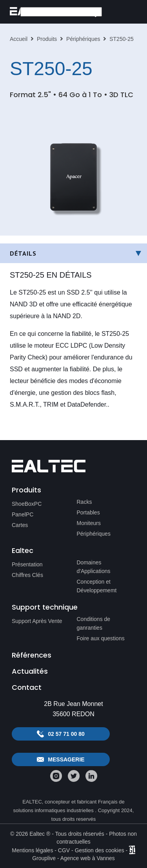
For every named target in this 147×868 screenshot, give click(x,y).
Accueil (19, 39)
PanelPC (23, 514)
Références (32, 655)
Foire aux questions (101, 638)
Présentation (27, 564)
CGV (64, 850)
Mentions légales (32, 850)
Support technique (45, 607)
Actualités (30, 671)
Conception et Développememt (97, 586)
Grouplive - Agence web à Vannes (73, 858)
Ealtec (23, 550)
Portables (88, 512)
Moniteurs (89, 523)
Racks (84, 502)
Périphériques (83, 39)
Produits (47, 39)
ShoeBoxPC (27, 504)
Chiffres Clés (27, 575)
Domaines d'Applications (94, 567)
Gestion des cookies (100, 850)
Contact (27, 687)
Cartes (20, 525)
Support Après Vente (37, 621)
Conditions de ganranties (94, 623)
